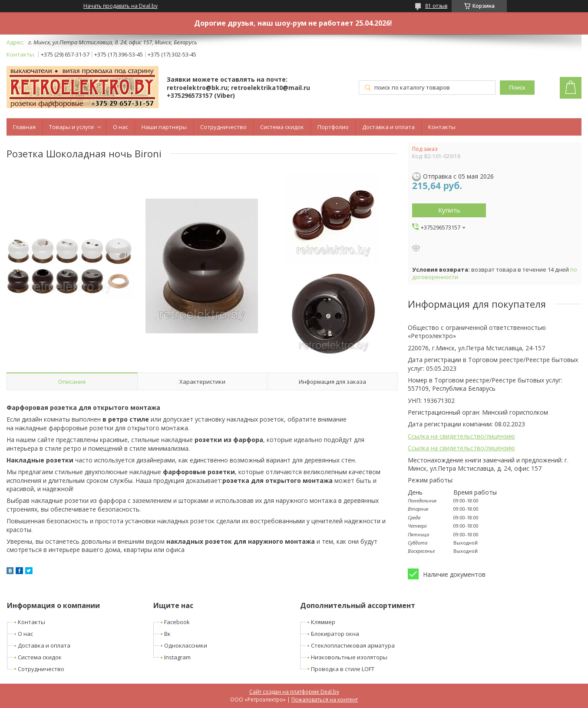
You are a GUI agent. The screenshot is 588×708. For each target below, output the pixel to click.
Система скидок (282, 127)
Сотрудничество (223, 127)
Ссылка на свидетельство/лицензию (461, 436)
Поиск (517, 88)
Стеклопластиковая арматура (353, 645)
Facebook (177, 622)
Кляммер (323, 622)
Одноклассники (186, 645)
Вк (167, 634)
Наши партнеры (164, 127)
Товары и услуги (71, 127)
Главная (24, 127)
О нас (121, 127)
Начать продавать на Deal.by (121, 6)
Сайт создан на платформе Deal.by (294, 692)
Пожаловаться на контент (325, 700)
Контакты (442, 127)
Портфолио (333, 127)
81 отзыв (436, 6)
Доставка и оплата (388, 127)
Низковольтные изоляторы (349, 657)
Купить (449, 210)
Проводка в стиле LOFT (343, 669)
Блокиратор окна (335, 634)
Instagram (177, 657)
